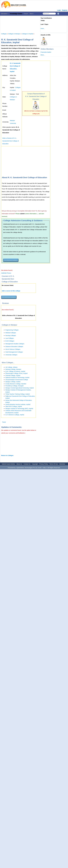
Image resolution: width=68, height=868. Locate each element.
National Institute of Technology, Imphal (17, 377)
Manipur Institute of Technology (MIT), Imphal (19, 409)
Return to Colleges (7, 455)
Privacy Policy (44, 464)
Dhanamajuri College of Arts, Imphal (16, 373)
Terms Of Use (54, 464)
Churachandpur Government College (17, 380)
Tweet (4, 422)
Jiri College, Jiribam (11, 367)
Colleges (4, 34)
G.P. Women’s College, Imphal (15, 415)
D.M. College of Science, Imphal (15, 371)
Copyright (35, 464)
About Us (19, 464)
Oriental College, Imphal (13, 375)
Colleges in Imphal (27, 34)
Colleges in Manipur (14, 34)
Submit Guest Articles (8, 464)
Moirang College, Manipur (13, 369)
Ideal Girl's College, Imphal (14, 406)
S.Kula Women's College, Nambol (16, 384)
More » (32, 14)
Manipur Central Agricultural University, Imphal (20, 388)
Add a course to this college (11, 291)
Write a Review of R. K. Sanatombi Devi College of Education (11, 141)
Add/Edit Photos (6, 273)
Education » (5, 14)
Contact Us (27, 464)
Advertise (62, 464)
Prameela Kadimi (46, 52)
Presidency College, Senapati (14, 386)
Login (59, 10)
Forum (26, 14)
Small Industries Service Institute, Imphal (18, 404)
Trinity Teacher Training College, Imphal (17, 394)
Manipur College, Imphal (13, 382)
